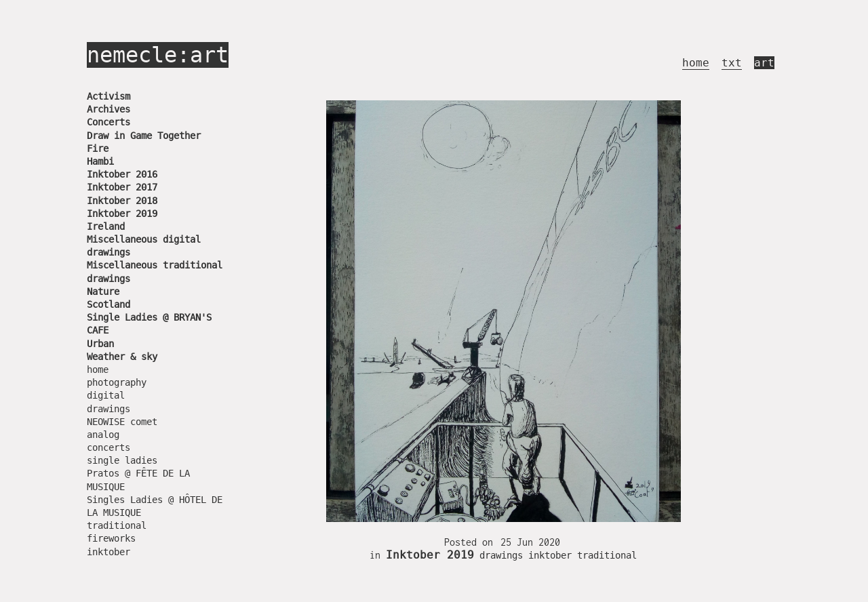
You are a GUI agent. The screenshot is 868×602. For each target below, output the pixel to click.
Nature (103, 292)
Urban (100, 344)
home (696, 63)
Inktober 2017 (122, 187)
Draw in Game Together (144, 136)
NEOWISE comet (122, 422)
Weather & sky (122, 357)
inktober (108, 552)
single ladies (122, 460)
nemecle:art (158, 55)
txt (732, 63)
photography (117, 382)
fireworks (111, 538)
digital (106, 395)
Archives (108, 109)
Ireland (106, 226)
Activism (108, 96)
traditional (117, 525)
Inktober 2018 (122, 201)
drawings (108, 409)
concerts (108, 447)
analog (103, 435)
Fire (98, 148)
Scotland (108, 304)
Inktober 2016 (122, 174)
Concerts (108, 122)
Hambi (100, 161)
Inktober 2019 (122, 214)
